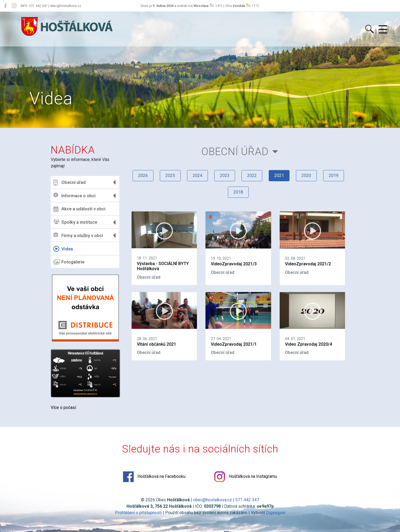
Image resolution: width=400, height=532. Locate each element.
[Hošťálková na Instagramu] (14, 6)
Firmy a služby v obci (78, 235)
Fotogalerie (69, 262)
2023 (225, 176)
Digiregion (276, 513)
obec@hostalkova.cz (213, 500)
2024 (197, 176)
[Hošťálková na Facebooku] (5, 6)
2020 (306, 176)
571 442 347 (247, 500)
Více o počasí (63, 407)
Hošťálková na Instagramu (246, 477)
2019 (334, 176)
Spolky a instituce (75, 222)
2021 (279, 176)
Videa (63, 249)
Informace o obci (74, 196)
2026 (143, 176)
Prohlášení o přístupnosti (138, 513)
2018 (238, 192)
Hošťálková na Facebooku (154, 477)
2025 (170, 176)
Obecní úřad (70, 183)
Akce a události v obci (79, 209)
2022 (252, 176)
